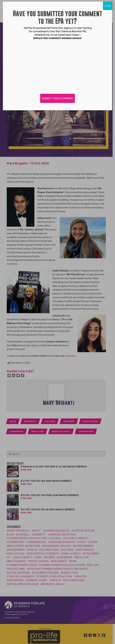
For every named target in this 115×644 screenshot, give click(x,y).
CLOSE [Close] (108, 6)
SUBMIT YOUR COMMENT (58, 98)
